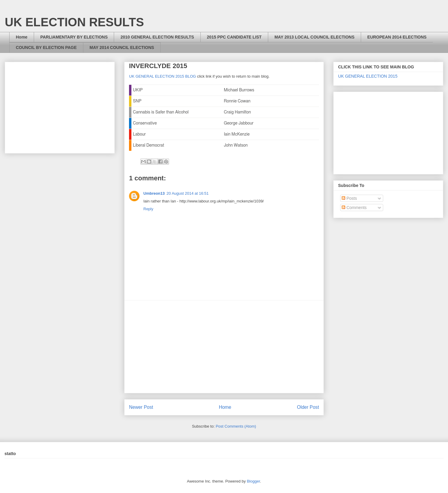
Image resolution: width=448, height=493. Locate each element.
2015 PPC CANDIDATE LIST (234, 37)
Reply (148, 209)
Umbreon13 (154, 193)
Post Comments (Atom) (236, 426)
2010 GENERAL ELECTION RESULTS (157, 37)
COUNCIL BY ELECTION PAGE (46, 47)
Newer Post (141, 407)
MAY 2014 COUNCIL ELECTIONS (122, 47)
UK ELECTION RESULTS (74, 22)
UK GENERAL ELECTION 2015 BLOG (162, 76)
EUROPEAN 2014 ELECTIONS (397, 37)
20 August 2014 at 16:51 (188, 193)
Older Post (308, 407)
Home (22, 37)
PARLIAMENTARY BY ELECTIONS (74, 37)
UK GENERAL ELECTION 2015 (368, 76)
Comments (354, 208)
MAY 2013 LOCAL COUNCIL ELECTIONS (314, 37)
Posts (349, 198)
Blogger (253, 481)
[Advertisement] (224, 347)
